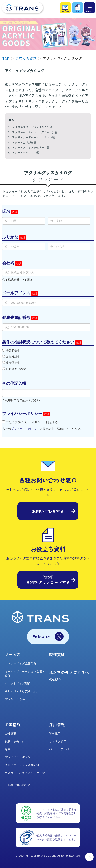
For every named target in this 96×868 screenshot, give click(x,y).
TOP (6, 58)
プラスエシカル (15, 699)
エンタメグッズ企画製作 (21, 663)
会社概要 (10, 733)
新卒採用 (55, 733)
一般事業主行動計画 (18, 785)
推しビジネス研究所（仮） (22, 691)
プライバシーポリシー (19, 757)
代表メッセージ (15, 741)
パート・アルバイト (62, 749)
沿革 (8, 749)
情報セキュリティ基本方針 (22, 765)
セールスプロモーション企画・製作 (25, 674)
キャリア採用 (58, 741)
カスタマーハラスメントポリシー (25, 775)
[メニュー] (90, 8)
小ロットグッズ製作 (18, 683)
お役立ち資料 (26, 58)
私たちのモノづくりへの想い (69, 676)
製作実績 (57, 654)
